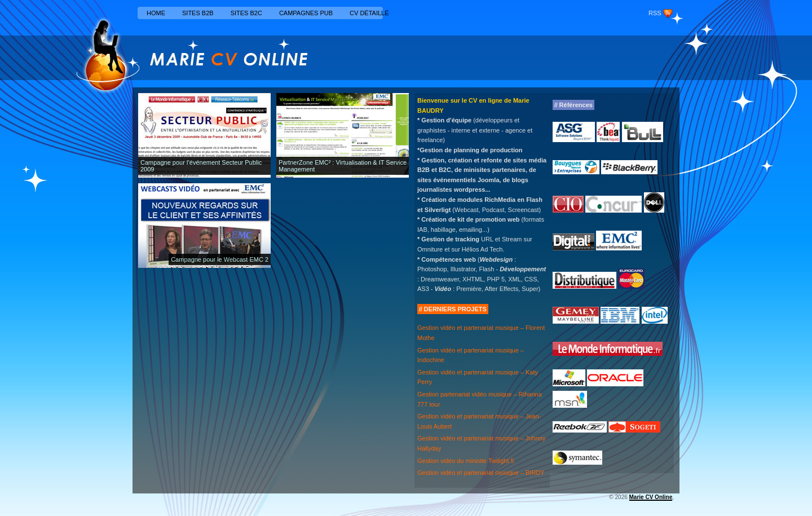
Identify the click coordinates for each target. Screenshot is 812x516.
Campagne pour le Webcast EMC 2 (220, 259)
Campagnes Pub (306, 13)
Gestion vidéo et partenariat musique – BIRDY (481, 473)
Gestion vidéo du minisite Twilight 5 (466, 461)
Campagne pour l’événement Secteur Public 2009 (201, 166)
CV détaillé (369, 13)
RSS (655, 13)
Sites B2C (246, 13)
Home (156, 13)
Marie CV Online (651, 497)
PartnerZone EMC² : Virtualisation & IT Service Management (343, 166)
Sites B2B (198, 13)
